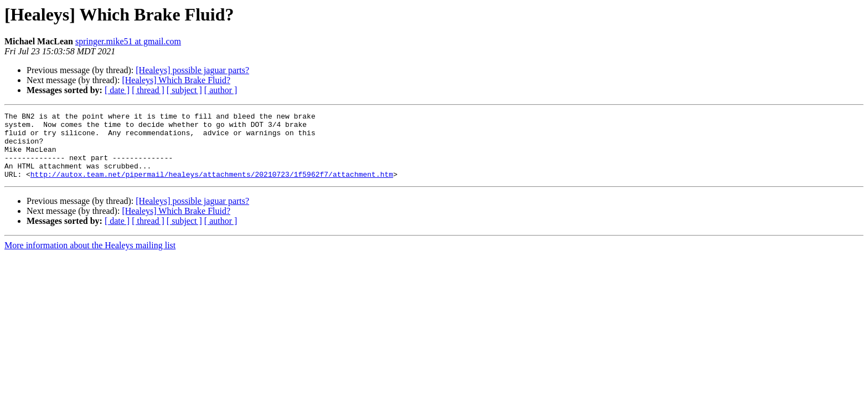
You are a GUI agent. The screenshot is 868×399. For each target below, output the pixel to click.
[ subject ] (184, 90)
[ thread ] (148, 90)
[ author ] (221, 90)
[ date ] (117, 90)
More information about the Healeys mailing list (90, 259)
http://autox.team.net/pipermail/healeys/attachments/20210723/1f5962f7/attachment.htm (212, 187)
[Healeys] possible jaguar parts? (192, 70)
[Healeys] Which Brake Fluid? (176, 80)
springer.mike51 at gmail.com (128, 41)
